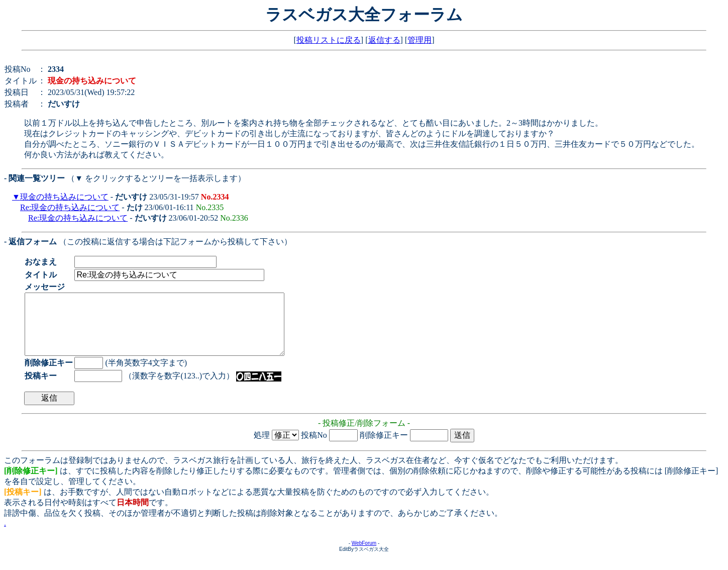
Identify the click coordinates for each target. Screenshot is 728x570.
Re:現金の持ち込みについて (70, 207)
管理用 (420, 40)
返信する (384, 40)
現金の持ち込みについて (64, 197)
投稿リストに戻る (329, 40)
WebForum (364, 555)
